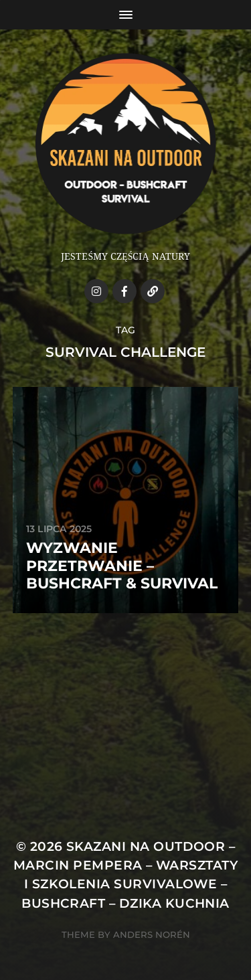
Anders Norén (152, 934)
